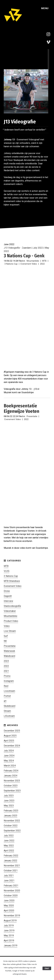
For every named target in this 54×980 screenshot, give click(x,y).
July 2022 (38, 248)
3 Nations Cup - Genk (24, 256)
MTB (44, 261)
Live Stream (10, 631)
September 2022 (12, 831)
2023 (6, 661)
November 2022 (12, 821)
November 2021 (12, 866)
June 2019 (9, 931)
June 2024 (9, 756)
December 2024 (12, 746)
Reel (6, 686)
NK (5, 641)
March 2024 (10, 766)
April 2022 (9, 851)
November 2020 (12, 891)
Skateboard (10, 706)
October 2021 (11, 871)
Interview (8, 601)
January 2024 (11, 776)
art (5, 701)
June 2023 (9, 801)
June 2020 (9, 901)
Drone (7, 591)
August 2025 (10, 736)
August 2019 (10, 921)
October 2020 (11, 896)
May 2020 (9, 906)
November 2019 (12, 916)
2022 (42, 264)
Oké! (47, 968)
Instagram (9, 681)
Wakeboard (9, 656)
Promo (7, 676)
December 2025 (12, 731)
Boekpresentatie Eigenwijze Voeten (22, 408)
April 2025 (9, 741)
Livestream (9, 691)
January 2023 (11, 816)
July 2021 (9, 876)
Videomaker (10, 611)
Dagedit (8, 596)
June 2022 (9, 841)
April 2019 (9, 941)
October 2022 (11, 826)
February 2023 (11, 811)
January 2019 (11, 946)
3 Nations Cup (11, 264)
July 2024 (9, 751)
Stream (7, 711)
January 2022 (11, 861)
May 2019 (9, 936)
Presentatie (32, 416)
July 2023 (9, 796)
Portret (7, 696)
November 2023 (12, 781)
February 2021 (11, 886)
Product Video (11, 621)
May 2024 (9, 761)
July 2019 (9, 926)
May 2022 (9, 846)
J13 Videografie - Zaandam (17, 248)
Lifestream (9, 716)
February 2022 (11, 856)
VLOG (7, 571)
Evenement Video (29, 264)
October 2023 (11, 786)
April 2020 (9, 911)
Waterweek (9, 651)
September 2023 (12, 791)
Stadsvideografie (12, 606)
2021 (6, 671)
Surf (6, 636)
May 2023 (9, 806)
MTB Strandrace (12, 581)
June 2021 (9, 881)
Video (7, 626)
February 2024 (11, 771)
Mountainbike (33, 261)
